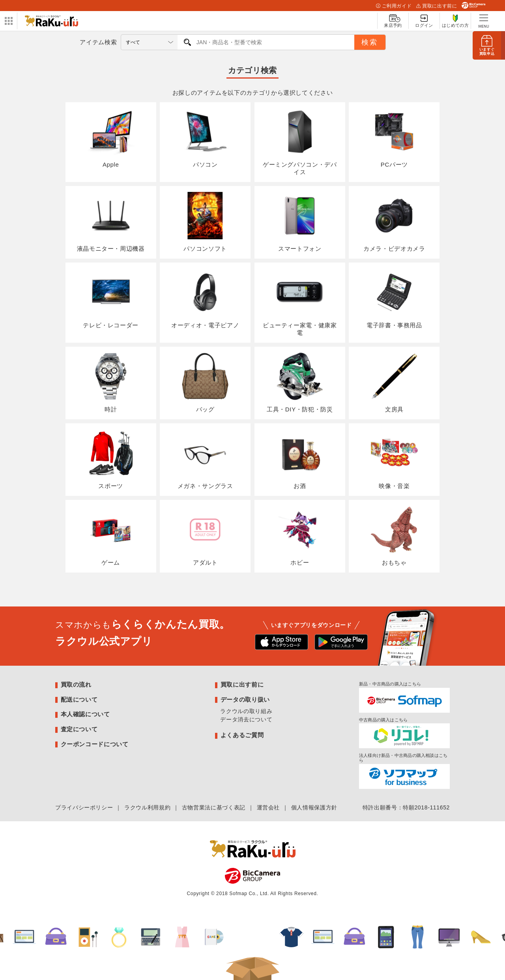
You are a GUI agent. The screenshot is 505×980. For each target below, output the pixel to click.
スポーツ (111, 459)
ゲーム (111, 536)
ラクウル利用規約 (147, 807)
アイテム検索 (98, 42)
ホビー (300, 536)
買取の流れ (76, 684)
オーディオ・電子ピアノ (205, 299)
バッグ (205, 383)
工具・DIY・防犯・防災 (300, 383)
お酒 (300, 459)
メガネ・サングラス (205, 459)
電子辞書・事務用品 (394, 299)
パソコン (205, 138)
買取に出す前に (437, 6)
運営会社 (268, 807)
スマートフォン (300, 222)
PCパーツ (394, 138)
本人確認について (85, 714)
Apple (111, 138)
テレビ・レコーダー (111, 299)
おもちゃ (394, 536)
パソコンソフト (205, 222)
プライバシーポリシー (84, 807)
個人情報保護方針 (314, 807)
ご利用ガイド (394, 6)
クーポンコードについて (95, 744)
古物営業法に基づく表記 (214, 807)
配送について (79, 699)
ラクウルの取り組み (246, 711)
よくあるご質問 (242, 735)
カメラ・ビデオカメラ (394, 222)
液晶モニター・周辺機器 (111, 222)
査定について (79, 729)
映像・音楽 (394, 459)
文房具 (394, 383)
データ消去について (246, 719)
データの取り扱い (245, 699)
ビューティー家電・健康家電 (300, 302)
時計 (111, 383)
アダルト (205, 536)
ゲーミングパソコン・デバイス (300, 142)
